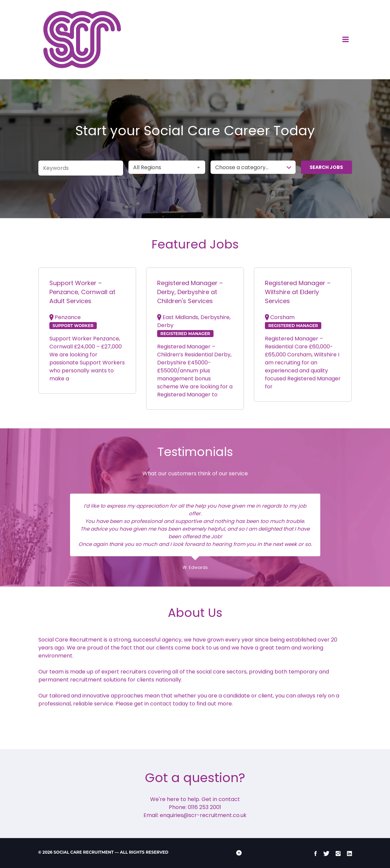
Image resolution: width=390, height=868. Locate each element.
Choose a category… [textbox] (242, 167)
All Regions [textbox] (147, 167)
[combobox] (167, 167)
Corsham (282, 317)
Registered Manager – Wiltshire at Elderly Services (298, 292)
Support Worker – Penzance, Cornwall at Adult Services (82, 292)
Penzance (68, 317)
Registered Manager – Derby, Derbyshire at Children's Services (190, 292)
